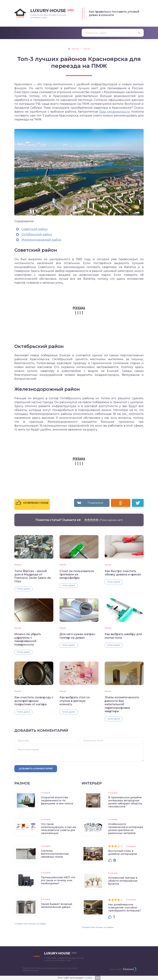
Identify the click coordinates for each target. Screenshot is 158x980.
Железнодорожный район (41, 240)
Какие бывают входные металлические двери (57, 905)
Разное (18, 565)
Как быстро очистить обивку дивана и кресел (123, 573)
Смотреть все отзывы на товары (30, 924)
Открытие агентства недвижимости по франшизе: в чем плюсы (57, 800)
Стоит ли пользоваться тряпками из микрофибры (77, 575)
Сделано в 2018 (116, 969)
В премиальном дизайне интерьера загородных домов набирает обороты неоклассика (125, 802)
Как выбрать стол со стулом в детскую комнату (75, 701)
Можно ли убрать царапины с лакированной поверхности (28, 639)
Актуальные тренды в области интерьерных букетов (123, 881)
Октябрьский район (37, 234)
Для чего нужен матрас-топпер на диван (78, 636)
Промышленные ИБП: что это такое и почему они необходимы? (58, 880)
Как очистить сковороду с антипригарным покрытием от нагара (34, 701)
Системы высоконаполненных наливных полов (55, 854)
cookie (88, 978)
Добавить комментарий (36, 768)
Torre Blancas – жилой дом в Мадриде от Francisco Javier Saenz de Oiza (33, 576)
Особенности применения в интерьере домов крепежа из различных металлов (126, 829)
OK (98, 978)
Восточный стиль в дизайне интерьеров (122, 852)
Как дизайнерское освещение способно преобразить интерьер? (125, 908)
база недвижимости (115, 112)
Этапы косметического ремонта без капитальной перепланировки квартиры (122, 704)
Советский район (35, 229)
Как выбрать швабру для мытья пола (123, 636)
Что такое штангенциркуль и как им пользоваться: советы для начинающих (59, 829)
